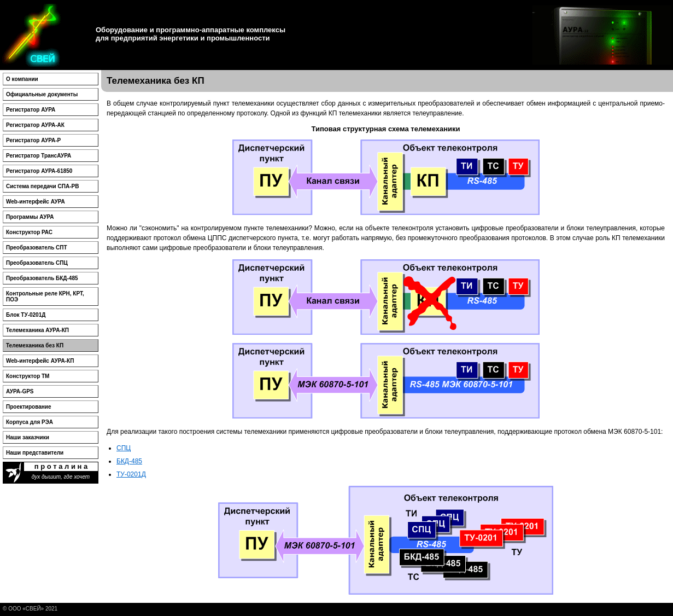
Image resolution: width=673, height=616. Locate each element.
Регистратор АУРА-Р (33, 140)
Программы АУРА (30, 217)
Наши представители (35, 453)
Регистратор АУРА (31, 110)
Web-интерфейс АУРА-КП (40, 361)
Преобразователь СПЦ (37, 263)
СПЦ (124, 448)
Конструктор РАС (29, 232)
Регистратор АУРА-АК (35, 125)
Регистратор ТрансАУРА (39, 156)
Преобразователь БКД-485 (42, 278)
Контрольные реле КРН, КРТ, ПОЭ (45, 297)
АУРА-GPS (20, 391)
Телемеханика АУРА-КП (37, 330)
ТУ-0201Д (131, 474)
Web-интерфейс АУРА (36, 202)
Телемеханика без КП (35, 345)
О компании (22, 79)
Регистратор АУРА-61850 (39, 171)
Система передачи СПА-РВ (42, 186)
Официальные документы (42, 94)
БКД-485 (129, 461)
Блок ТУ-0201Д (26, 315)
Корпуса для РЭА (30, 422)
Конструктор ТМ (28, 376)
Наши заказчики (28, 437)
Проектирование (29, 407)
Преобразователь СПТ (37, 248)
